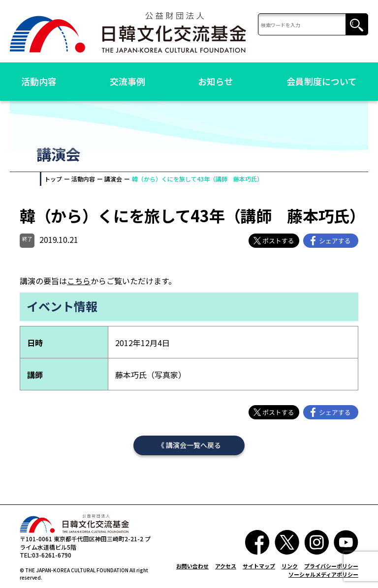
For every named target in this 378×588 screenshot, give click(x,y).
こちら (79, 281)
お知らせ (216, 81)
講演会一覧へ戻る (193, 445)
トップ (53, 179)
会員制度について (322, 81)
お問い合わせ (192, 566)
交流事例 (127, 81)
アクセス (226, 566)
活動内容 (39, 81)
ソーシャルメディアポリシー (323, 574)
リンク (290, 566)
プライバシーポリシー (331, 566)
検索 (357, 25)
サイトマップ (259, 566)
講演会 (113, 179)
